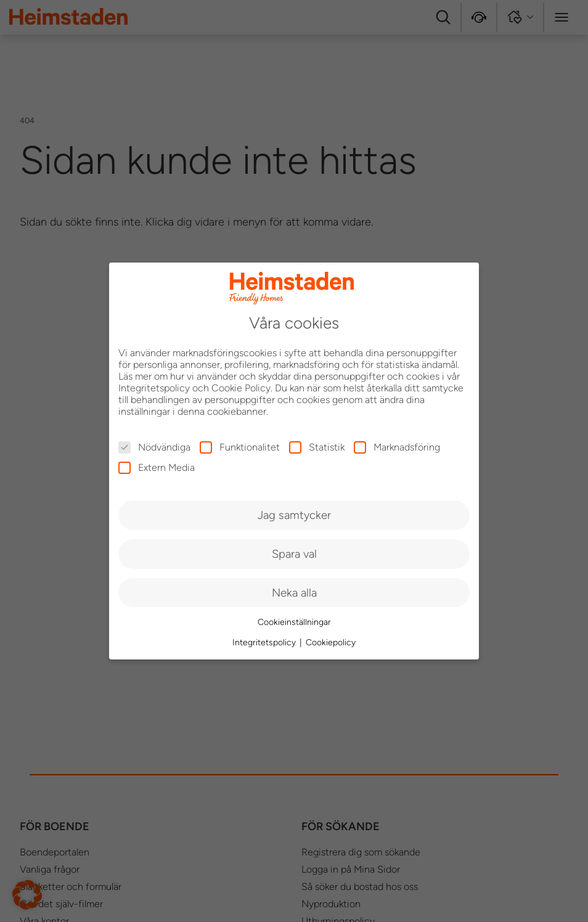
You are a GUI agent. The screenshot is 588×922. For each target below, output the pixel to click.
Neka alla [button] (294, 593)
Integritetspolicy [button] (265, 643)
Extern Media (157, 467)
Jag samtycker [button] (294, 515)
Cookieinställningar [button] (294, 622)
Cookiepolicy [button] (331, 643)
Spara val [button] (294, 554)
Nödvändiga (154, 447)
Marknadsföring (397, 447)
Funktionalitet (240, 447)
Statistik (317, 447)
